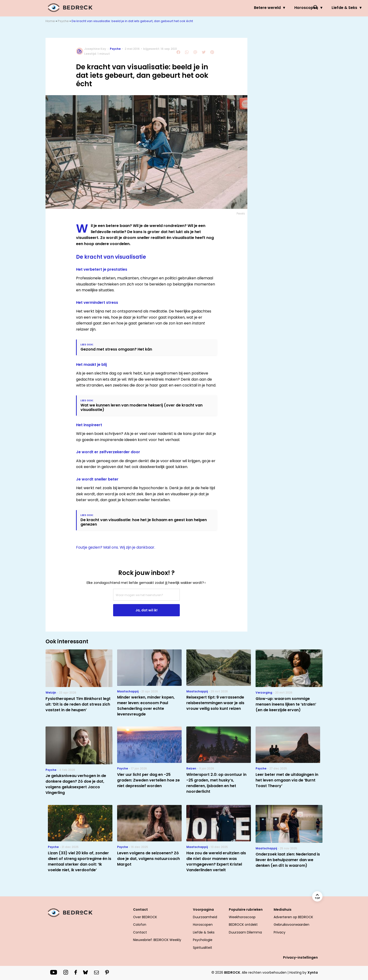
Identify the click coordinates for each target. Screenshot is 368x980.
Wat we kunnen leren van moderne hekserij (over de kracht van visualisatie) (142, 407)
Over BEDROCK (145, 917)
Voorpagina (203, 910)
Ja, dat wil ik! (146, 610)
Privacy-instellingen (300, 957)
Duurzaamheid (205, 917)
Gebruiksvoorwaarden (291, 925)
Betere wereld (155, 8)
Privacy (280, 932)
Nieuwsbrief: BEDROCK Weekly (157, 940)
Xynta (313, 972)
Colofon (140, 925)
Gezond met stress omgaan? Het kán (116, 349)
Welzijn (293, 8)
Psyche (266, 8)
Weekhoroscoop (242, 917)
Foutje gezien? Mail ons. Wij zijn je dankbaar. (116, 547)
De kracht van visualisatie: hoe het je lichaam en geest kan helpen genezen (144, 522)
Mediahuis (283, 910)
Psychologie (203, 940)
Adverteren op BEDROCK (293, 917)
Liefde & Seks (232, 8)
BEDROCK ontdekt (243, 925)
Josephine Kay (95, 49)
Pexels (241, 213)
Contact (140, 910)
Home (50, 21)
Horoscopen (194, 8)
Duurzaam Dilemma (245, 932)
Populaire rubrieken (246, 910)
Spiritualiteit (203, 948)
